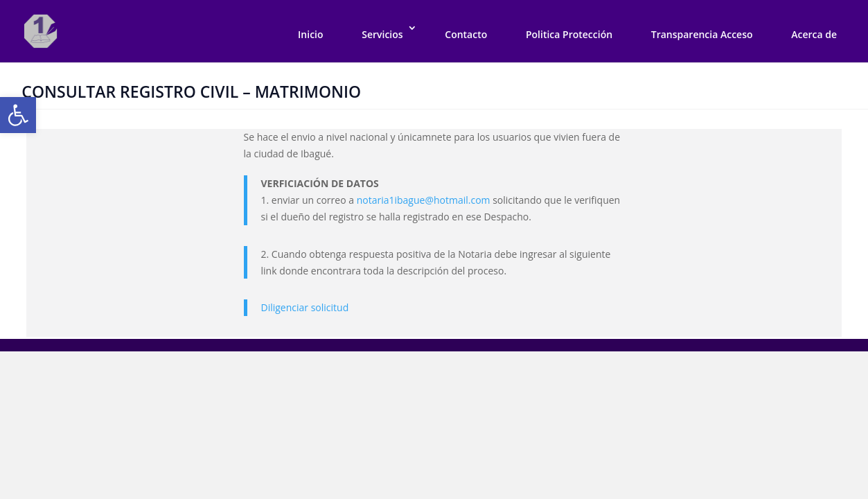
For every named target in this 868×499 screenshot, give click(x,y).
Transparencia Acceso (702, 34)
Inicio (310, 34)
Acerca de (814, 34)
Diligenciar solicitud (305, 307)
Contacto (466, 34)
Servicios (382, 34)
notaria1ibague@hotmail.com (424, 200)
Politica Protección (569, 34)
